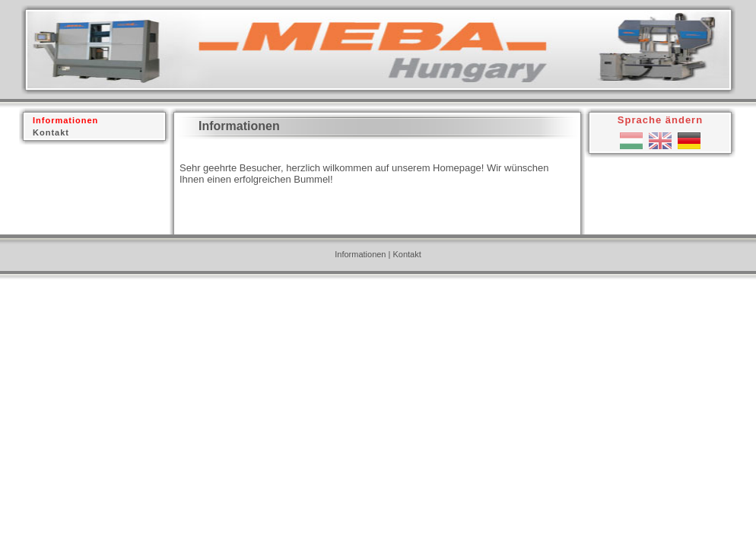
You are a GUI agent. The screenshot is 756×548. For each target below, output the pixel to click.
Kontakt (407, 254)
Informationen (360, 254)
